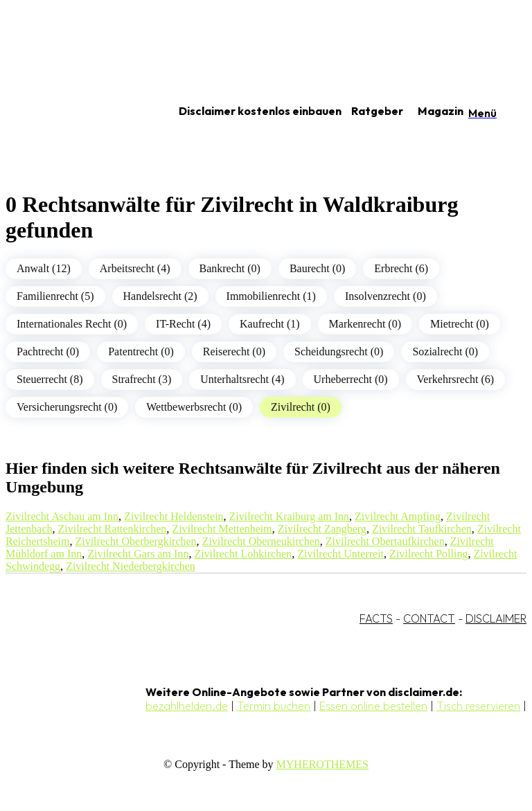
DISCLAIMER (496, 618)
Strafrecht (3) (142, 379)
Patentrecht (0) (141, 351)
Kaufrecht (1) (270, 324)
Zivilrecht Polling (428, 554)
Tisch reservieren (478, 706)
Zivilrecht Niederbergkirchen (131, 566)
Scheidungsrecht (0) (339, 351)
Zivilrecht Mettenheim (222, 529)
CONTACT (429, 618)
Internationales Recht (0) (72, 324)
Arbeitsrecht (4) (135, 268)
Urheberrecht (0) (351, 379)
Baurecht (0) (317, 268)
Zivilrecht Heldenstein (174, 516)
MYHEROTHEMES (322, 764)
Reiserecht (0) (234, 351)
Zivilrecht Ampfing (398, 516)
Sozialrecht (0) (445, 351)
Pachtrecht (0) (48, 351)
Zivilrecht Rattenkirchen (113, 529)
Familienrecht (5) (55, 296)
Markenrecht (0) (365, 324)
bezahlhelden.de (187, 706)
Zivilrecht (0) (301, 407)
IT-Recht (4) (183, 324)
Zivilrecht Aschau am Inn (62, 516)
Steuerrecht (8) (50, 379)
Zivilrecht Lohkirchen (243, 554)
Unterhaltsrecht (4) (242, 379)
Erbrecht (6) (401, 268)
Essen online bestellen (373, 706)
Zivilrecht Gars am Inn (138, 554)
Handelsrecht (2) (160, 296)
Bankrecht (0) (230, 268)
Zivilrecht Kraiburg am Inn (289, 516)
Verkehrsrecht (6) (456, 379)
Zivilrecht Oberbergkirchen (135, 541)
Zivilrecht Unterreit (340, 554)
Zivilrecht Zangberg (322, 529)
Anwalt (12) (44, 268)
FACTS (376, 618)
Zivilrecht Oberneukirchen (261, 541)
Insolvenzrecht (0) (385, 296)
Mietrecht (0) (460, 324)
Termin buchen (274, 706)
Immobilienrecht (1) (271, 296)
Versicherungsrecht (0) (67, 407)
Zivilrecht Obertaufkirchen (385, 541)
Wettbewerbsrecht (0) (194, 407)
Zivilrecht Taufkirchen (422, 529)
